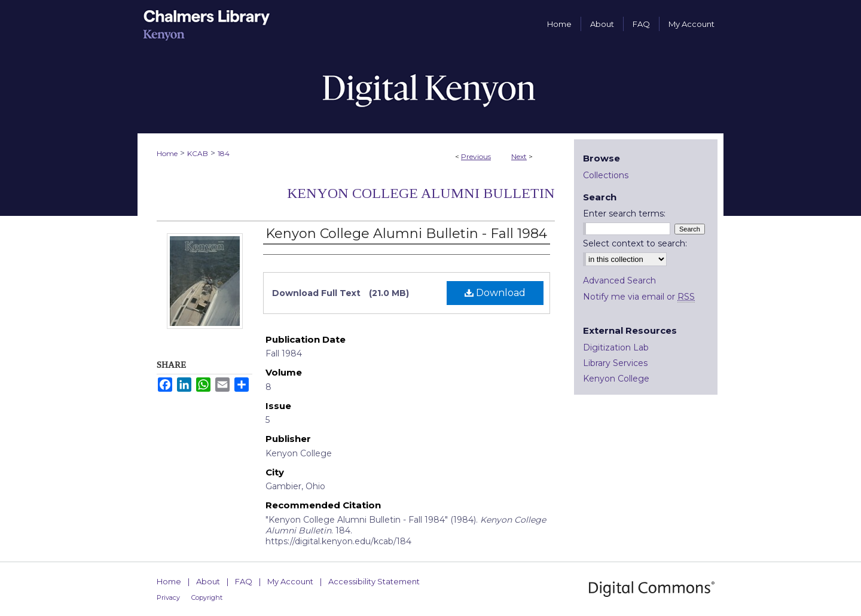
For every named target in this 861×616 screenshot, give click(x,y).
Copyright (207, 597)
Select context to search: (635, 243)
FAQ (244, 581)
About (208, 581)
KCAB (198, 153)
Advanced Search (619, 280)
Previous (476, 156)
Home (167, 153)
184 (224, 153)
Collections (606, 175)
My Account (290, 581)
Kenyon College (616, 379)
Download (495, 293)
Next (519, 156)
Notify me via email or (639, 297)
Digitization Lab (616, 347)
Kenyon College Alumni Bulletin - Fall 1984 (406, 234)
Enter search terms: (624, 214)
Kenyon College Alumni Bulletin (421, 193)
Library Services (615, 363)
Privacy (168, 597)
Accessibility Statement (374, 581)
